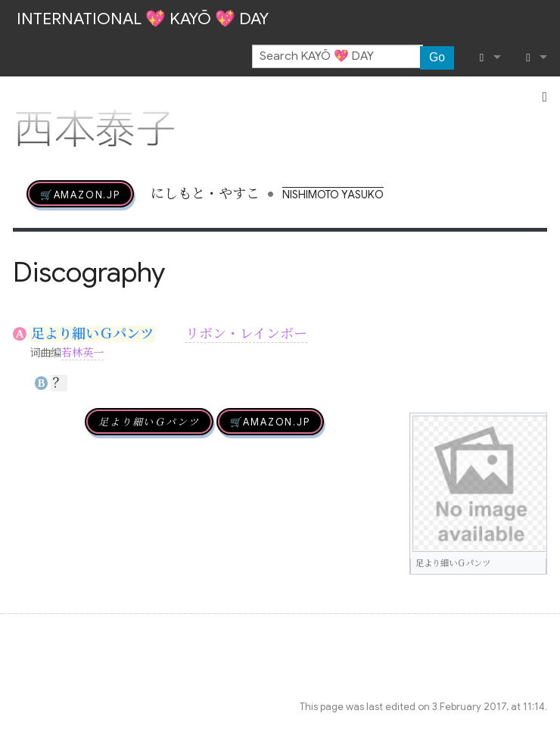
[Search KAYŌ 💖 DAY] (338, 57)
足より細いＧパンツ (92, 334)
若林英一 (82, 353)
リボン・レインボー (246, 334)
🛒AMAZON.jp (80, 194)
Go (437, 57)
